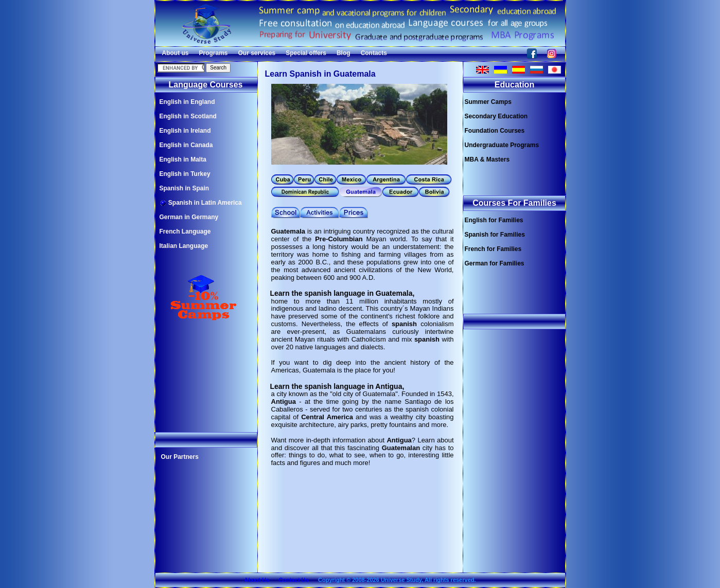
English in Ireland (185, 131)
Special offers (306, 53)
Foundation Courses (495, 131)
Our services (257, 53)
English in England (187, 102)
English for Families (494, 220)
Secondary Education (496, 116)
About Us (257, 580)
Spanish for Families (495, 235)
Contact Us (294, 580)
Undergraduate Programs (502, 145)
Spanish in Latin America (201, 203)
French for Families (493, 249)
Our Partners (180, 457)
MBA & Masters (487, 159)
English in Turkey (185, 174)
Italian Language (184, 246)
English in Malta (183, 159)
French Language (185, 231)
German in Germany (189, 217)
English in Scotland (188, 116)
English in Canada (186, 145)
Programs (214, 53)
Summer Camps (488, 102)
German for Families (495, 263)
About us (175, 53)
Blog (344, 53)
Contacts (374, 53)
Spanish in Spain (185, 188)
